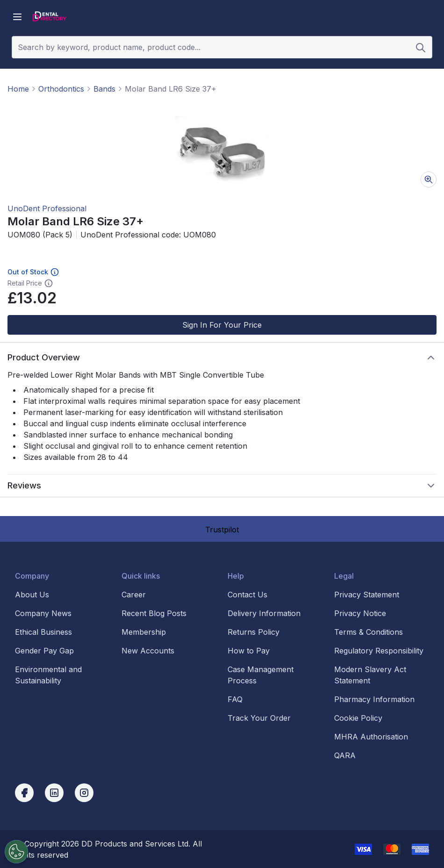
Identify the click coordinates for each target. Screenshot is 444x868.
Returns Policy (254, 632)
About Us (32, 595)
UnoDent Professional (47, 208)
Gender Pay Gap (44, 651)
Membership (144, 632)
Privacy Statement (367, 595)
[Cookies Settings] (15, 852)
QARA (345, 755)
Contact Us (247, 595)
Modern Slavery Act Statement (370, 675)
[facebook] (24, 793)
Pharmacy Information (374, 699)
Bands (104, 89)
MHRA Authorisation (371, 737)
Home (18, 89)
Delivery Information (264, 613)
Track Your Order (259, 718)
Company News (43, 613)
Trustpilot (222, 530)
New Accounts (148, 651)
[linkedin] (54, 793)
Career (134, 595)
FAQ (235, 699)
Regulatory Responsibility (379, 651)
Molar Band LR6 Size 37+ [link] (171, 89)
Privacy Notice (360, 613)
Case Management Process (261, 675)
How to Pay (249, 651)
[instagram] (84, 793)
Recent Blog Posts (154, 613)
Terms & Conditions (369, 632)
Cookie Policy (358, 718)
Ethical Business (43, 632)
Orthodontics (61, 89)
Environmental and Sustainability (48, 675)
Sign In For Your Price (222, 325)
